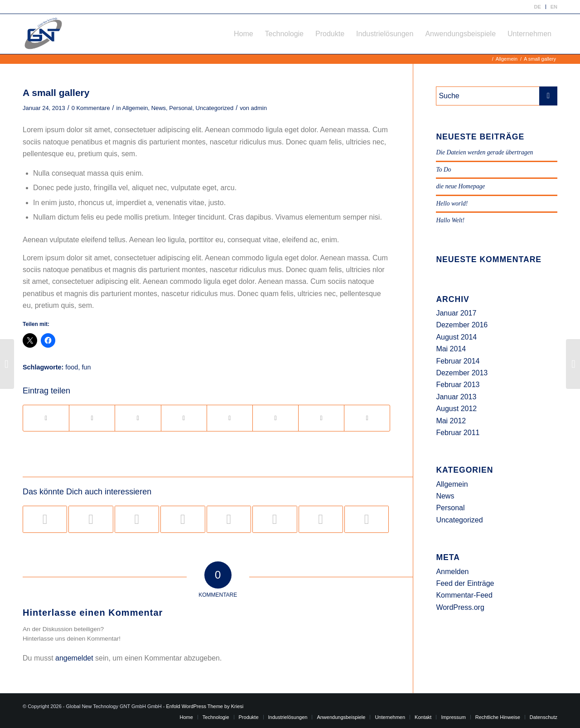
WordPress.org (460, 607)
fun (86, 367)
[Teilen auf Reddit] (321, 418)
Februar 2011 (458, 433)
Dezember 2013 (462, 373)
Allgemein (135, 108)
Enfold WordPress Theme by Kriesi (205, 706)
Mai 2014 (451, 349)
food (72, 367)
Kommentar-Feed (464, 595)
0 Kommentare (91, 108)
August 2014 (456, 337)
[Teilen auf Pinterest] (138, 418)
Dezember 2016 (462, 325)
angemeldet (74, 658)
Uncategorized (215, 108)
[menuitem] (537, 7)
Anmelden (452, 572)
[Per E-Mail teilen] (367, 418)
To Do (443, 170)
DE (537, 7)
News (159, 108)
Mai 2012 (451, 421)
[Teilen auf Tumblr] (230, 418)
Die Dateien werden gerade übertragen (484, 152)
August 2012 (456, 409)
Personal (181, 108)
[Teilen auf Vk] (275, 418)
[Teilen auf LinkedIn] (184, 418)
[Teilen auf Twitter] (92, 418)
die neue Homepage (460, 186)
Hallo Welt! (450, 220)
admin (259, 108)
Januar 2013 (456, 397)
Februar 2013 (458, 385)
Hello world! (452, 204)
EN (554, 7)
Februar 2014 (458, 361)
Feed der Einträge (465, 583)
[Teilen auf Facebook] (46, 418)
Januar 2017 (456, 313)
